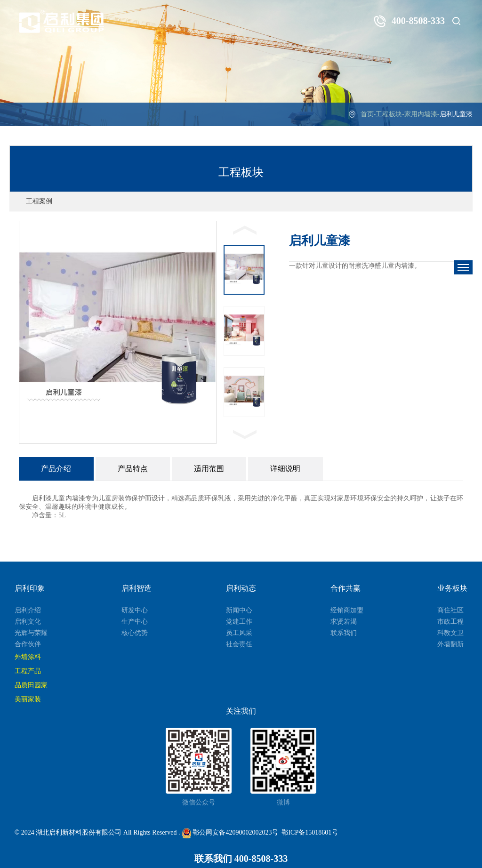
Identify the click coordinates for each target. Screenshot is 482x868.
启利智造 (137, 588)
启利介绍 (28, 610)
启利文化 (28, 622)
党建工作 (239, 622)
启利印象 (30, 588)
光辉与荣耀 (31, 633)
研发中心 (135, 610)
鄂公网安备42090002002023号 (230, 832)
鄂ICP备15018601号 (310, 832)
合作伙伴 (28, 644)
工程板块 (389, 114)
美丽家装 (28, 699)
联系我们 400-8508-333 (241, 859)
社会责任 (239, 644)
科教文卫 (450, 633)
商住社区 (450, 610)
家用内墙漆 (421, 114)
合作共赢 (345, 588)
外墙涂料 (28, 657)
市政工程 (450, 622)
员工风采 (239, 633)
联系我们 (344, 633)
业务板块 (452, 588)
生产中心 (135, 622)
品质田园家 (31, 685)
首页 (367, 114)
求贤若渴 (344, 622)
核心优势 (135, 633)
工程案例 (39, 201)
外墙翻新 (450, 644)
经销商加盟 (347, 610)
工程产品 (28, 671)
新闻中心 (239, 610)
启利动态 (241, 588)
